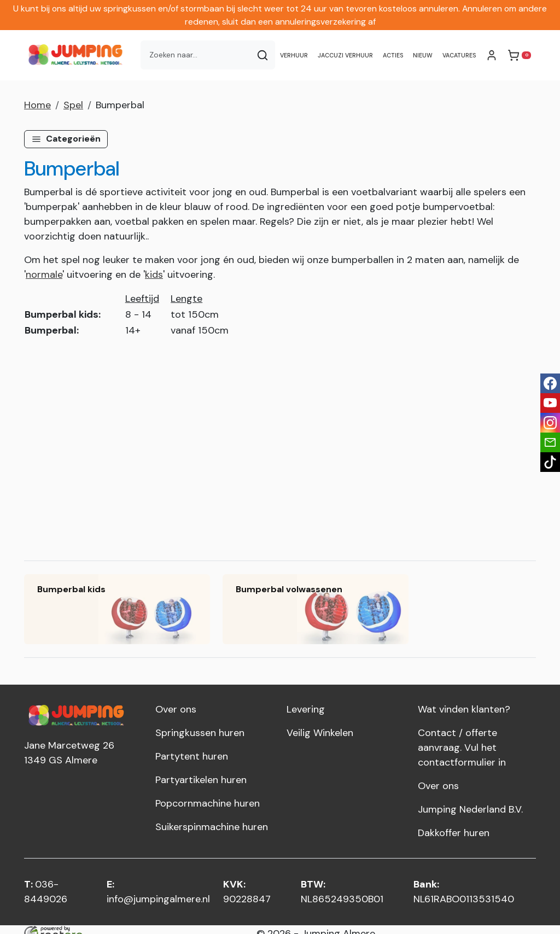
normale (44, 276)
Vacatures (460, 55)
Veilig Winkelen (320, 725)
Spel (73, 105)
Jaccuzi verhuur (346, 55)
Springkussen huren (200, 725)
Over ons (176, 701)
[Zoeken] (264, 56)
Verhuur (296, 55)
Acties (394, 55)
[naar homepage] (79, 55)
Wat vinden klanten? (464, 701)
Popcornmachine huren (208, 795)
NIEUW (424, 55)
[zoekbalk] (197, 56)
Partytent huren (192, 748)
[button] (66, 139)
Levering (306, 701)
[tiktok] (550, 462)
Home (37, 105)
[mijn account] (492, 55)
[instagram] (550, 423)
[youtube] (550, 403)
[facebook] (550, 383)
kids (154, 276)
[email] (550, 442)
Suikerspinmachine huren (212, 819)
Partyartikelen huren (201, 772)
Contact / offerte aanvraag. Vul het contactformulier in (462, 739)
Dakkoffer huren (454, 825)
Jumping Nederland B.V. (470, 801)
